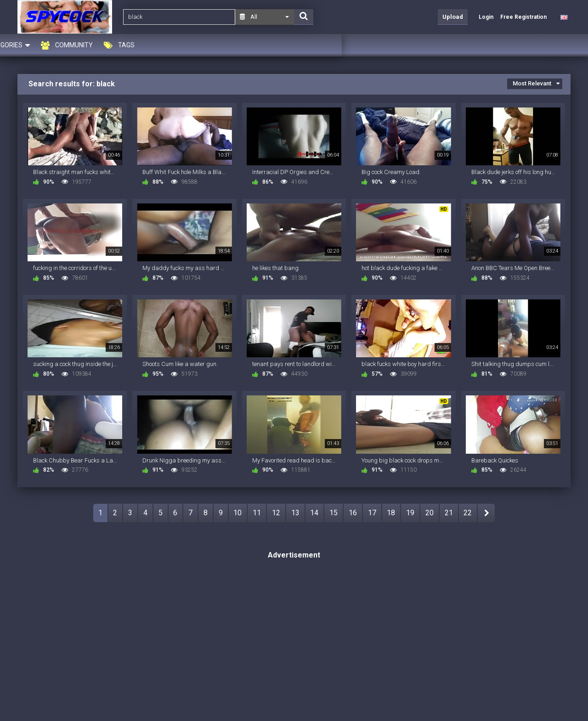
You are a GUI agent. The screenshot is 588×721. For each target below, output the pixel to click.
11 (257, 513)
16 (353, 513)
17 (372, 513)
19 (410, 513)
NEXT (486, 513)
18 (391, 513)
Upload (453, 17)
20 (430, 513)
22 (468, 513)
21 (449, 513)
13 (295, 513)
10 (237, 513)
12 (276, 513)
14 (314, 513)
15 (334, 513)
